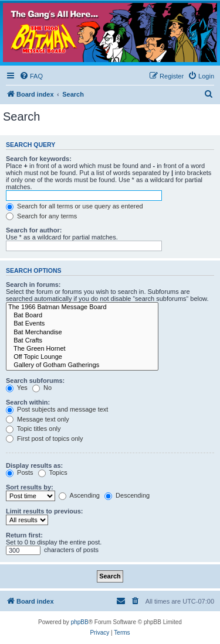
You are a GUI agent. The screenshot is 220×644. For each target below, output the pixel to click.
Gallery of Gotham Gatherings (82, 365)
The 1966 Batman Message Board (82, 307)
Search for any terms (41, 216)
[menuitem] (31, 76)
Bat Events (82, 324)
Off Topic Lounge (82, 357)
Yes (17, 388)
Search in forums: (33, 285)
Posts (20, 472)
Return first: (24, 535)
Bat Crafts (82, 341)
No (42, 388)
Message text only (38, 419)
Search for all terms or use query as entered (75, 206)
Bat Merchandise (82, 333)
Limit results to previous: (44, 511)
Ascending (79, 495)
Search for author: (34, 230)
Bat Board (82, 316)
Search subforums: (35, 381)
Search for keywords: (39, 159)
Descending (127, 495)
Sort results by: (30, 487)
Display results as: (34, 465)
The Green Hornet (82, 349)
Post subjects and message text (57, 409)
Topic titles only (33, 429)
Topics (53, 472)
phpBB (80, 622)
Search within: (28, 402)
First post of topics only (45, 439)
